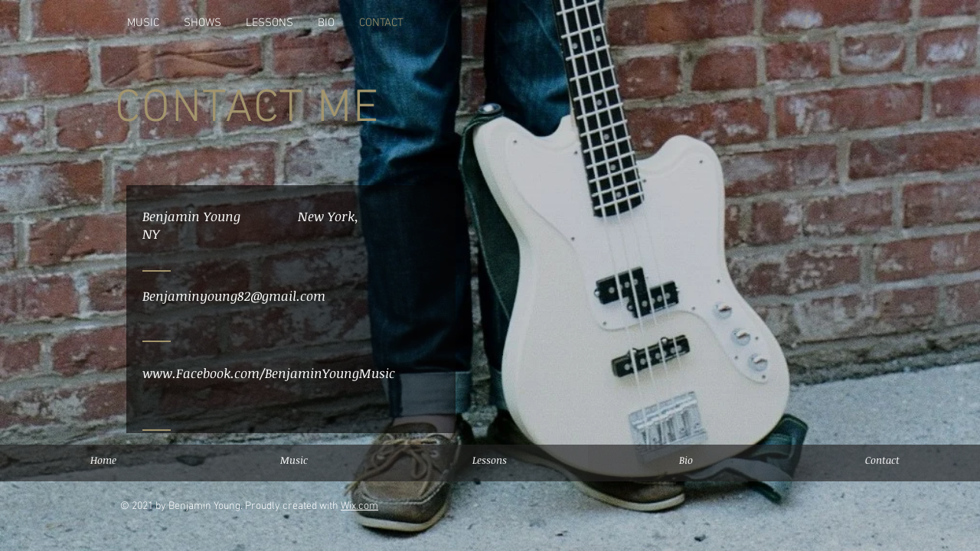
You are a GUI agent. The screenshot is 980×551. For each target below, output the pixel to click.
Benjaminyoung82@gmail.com (234, 296)
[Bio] (686, 460)
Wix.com (359, 506)
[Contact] (882, 460)
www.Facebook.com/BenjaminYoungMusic (269, 373)
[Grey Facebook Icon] (807, 21)
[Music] (294, 460)
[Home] (103, 460)
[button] (490, 460)
